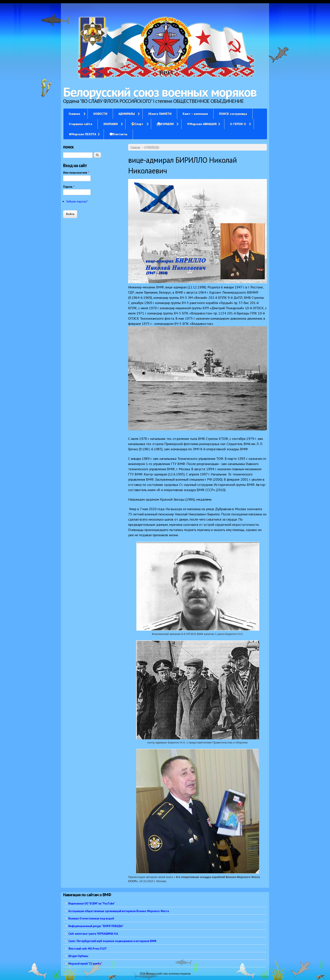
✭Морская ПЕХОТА (82, 134)
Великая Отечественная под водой (91, 918)
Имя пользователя (76, 173)
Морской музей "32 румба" (85, 964)
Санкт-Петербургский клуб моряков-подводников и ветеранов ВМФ (112, 941)
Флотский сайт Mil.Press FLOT (88, 949)
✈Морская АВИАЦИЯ (202, 124)
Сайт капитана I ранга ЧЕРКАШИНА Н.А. (93, 934)
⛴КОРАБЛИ (165, 124)
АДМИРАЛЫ (127, 114)
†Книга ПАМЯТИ (160, 114)
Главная (74, 114)
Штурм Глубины (78, 956)
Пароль (69, 187)
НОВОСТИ (100, 114)
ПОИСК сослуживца (233, 114)
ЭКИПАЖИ (110, 124)
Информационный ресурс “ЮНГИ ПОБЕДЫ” (96, 926)
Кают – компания (195, 114)
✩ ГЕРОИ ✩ (238, 124)
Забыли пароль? (77, 201)
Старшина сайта (80, 124)
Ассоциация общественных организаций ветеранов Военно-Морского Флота (119, 911)
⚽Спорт (137, 124)
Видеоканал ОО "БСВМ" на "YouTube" (92, 903)
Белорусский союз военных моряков (160, 92)
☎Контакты (118, 134)
